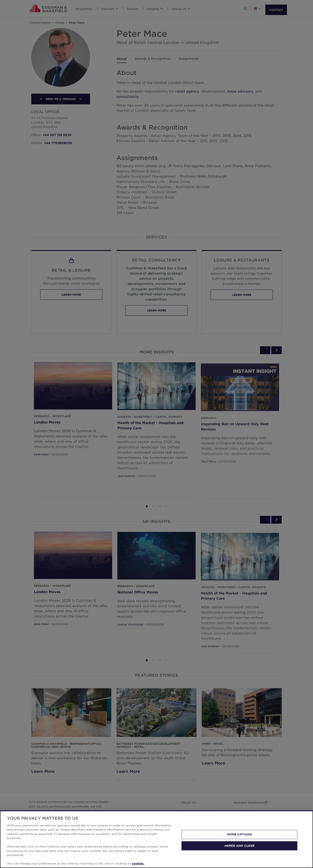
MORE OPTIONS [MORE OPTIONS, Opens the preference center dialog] (240, 834)
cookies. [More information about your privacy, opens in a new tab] (138, 863)
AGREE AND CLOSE (239, 846)
